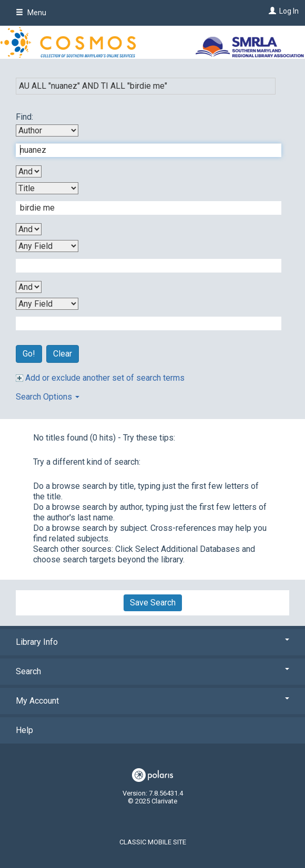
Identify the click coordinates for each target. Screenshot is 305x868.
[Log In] (271, 11)
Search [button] (152, 671)
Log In (289, 11)
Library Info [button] (152, 642)
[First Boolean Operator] (29, 171)
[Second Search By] (47, 188)
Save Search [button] (153, 603)
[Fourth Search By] (47, 304)
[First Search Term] (143, 150)
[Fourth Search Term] (143, 323)
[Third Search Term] (143, 266)
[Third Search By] (47, 246)
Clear (63, 354)
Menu (31, 13)
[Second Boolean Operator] (29, 229)
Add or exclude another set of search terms (100, 378)
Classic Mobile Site (153, 842)
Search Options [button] (48, 397)
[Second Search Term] (143, 208)
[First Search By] (47, 130)
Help (24, 730)
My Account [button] (152, 701)
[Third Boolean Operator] (29, 287)
